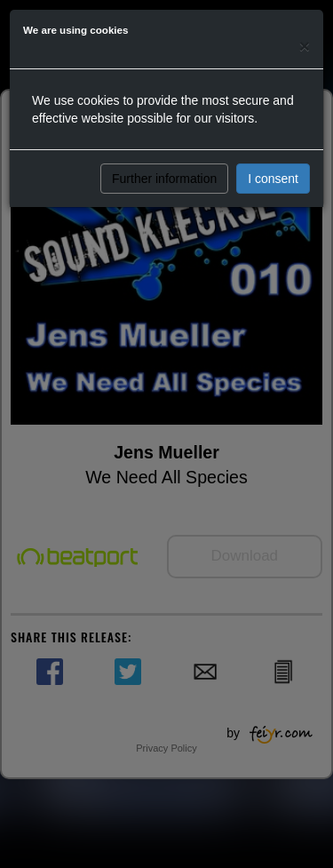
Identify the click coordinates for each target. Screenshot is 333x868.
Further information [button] (164, 179)
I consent (273, 179)
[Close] (305, 46)
